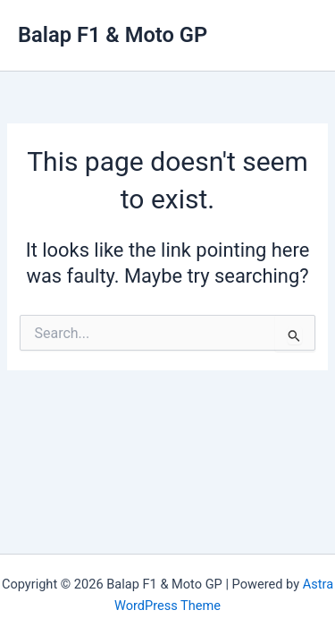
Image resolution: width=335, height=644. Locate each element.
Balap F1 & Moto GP (113, 35)
